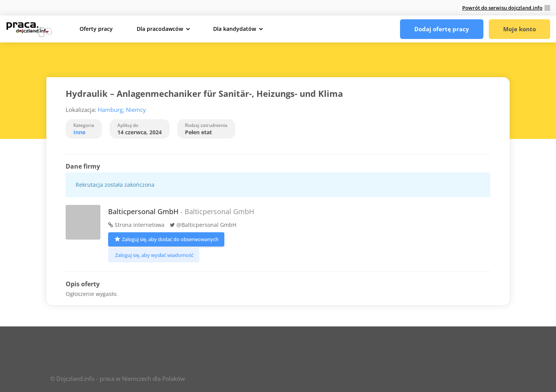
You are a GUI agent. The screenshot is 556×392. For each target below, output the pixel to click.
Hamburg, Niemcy (122, 110)
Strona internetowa (136, 225)
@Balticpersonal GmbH (203, 225)
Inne (79, 132)
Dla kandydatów (235, 29)
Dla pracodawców (160, 29)
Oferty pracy (96, 29)
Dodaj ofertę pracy (442, 29)
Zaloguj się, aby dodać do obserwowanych (166, 239)
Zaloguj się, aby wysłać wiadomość (154, 255)
